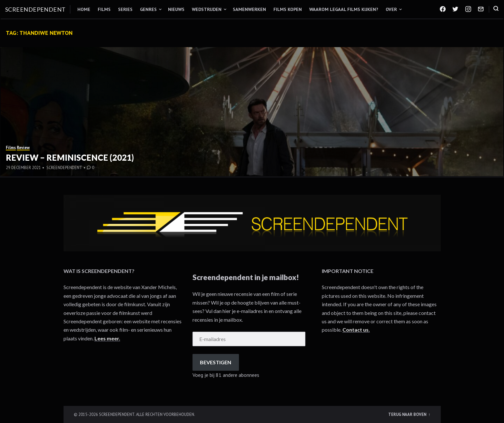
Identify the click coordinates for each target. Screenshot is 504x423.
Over (391, 9)
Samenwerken (249, 9)
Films (104, 9)
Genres (148, 9)
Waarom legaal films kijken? (344, 9)
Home (84, 9)
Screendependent (35, 9)
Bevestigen (216, 362)
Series (125, 9)
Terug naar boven (408, 414)
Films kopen (288, 9)
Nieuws (176, 9)
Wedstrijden (207, 9)
